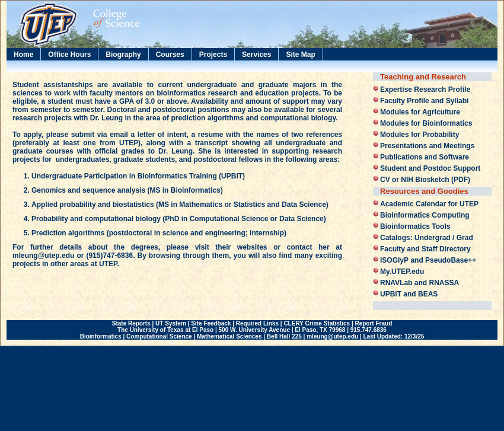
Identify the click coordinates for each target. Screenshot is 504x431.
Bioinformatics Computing (425, 215)
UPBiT (391, 294)
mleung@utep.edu (43, 256)
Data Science (302, 219)
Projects (213, 55)
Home (23, 55)
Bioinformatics (101, 336)
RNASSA (444, 283)
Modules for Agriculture (420, 112)
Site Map (300, 55)
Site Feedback (211, 323)
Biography (123, 55)
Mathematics (201, 205)
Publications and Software (425, 157)
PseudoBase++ (451, 260)
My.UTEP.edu (402, 272)
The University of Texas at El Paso (165, 330)
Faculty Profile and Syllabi (424, 101)
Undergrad (433, 238)
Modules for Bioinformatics (426, 123)
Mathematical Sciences (229, 336)
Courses (170, 55)
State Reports (131, 323)
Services (256, 55)
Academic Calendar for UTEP (429, 204)
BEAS (428, 294)
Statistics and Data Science (280, 205)
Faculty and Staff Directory (425, 249)
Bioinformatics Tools (415, 226)
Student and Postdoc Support (430, 168)
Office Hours (69, 55)
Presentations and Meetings (427, 146)
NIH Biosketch (425, 180)
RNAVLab (396, 283)
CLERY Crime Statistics (317, 323)
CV (385, 180)
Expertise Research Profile (425, 90)
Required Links (257, 323)
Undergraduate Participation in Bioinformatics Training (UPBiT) (138, 176)
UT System (171, 323)
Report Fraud (373, 323)
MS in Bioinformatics (185, 190)
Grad (465, 238)
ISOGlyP (394, 260)
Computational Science (229, 219)
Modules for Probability (420, 135)
